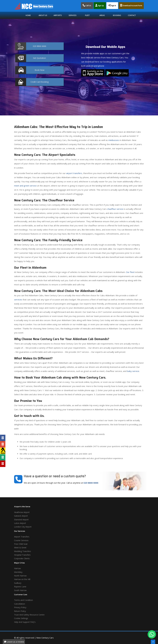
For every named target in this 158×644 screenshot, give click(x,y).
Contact (132, 15)
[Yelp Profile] (3, 464)
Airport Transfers (22, 537)
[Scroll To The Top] (153, 642)
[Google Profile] (3, 444)
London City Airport (23, 527)
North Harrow (20, 576)
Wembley (18, 572)
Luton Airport (20, 523)
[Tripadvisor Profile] (3, 457)
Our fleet (130, 272)
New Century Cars (45, 638)
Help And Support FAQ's (25, 622)
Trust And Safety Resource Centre (29, 615)
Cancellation (20, 604)
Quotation (39, 58)
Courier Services (21, 540)
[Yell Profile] (3, 451)
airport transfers (74, 173)
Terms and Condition (23, 600)
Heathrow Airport (22, 512)
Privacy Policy (20, 607)
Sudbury (18, 583)
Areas (102, 15)
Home (28, 15)
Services (73, 15)
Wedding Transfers (23, 551)
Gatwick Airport (21, 516)
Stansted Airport (21, 520)
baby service (133, 371)
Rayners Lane (20, 587)
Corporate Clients (22, 558)
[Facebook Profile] (3, 438)
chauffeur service (115, 209)
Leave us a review (14, 642)
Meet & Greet (20, 548)
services (18, 300)
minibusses (114, 140)
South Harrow (20, 590)
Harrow (17, 568)
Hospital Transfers (22, 555)
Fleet (87, 15)
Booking (117, 15)
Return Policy (20, 611)
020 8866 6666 (91, 483)
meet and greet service (25, 186)
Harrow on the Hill (22, 579)
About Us (43, 15)
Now (40, 70)
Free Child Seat (21, 544)
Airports (58, 15)
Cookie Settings (21, 618)
